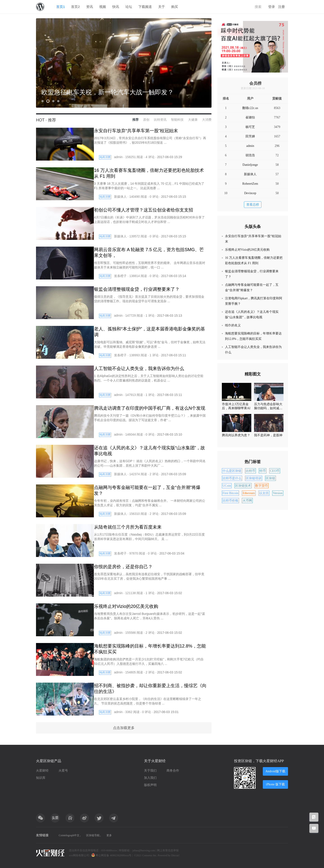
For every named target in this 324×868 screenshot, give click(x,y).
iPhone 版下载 (273, 784)
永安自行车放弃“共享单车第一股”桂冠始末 (253, 239)
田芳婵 (250, 136)
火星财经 (42, 771)
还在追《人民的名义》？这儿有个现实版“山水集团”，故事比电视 (252, 315)
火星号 (63, 771)
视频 (103, 7)
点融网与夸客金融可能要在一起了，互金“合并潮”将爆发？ (252, 287)
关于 (162, 7)
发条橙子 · (122, 276)
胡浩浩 (250, 155)
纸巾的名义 (233, 325)
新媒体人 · (122, 197)
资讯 (90, 7)
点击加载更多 (124, 728)
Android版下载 (273, 771)
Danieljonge (250, 165)
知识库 (41, 778)
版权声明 (150, 785)
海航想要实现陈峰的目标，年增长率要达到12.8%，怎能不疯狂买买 (253, 336)
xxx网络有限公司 (79, 855)
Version (278, 493)
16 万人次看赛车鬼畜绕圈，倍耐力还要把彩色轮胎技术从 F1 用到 (254, 260)
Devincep (250, 193)
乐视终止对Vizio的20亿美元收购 (247, 250)
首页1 (61, 7)
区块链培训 (254, 478)
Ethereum (249, 493)
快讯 (116, 7)
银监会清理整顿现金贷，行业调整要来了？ (252, 274)
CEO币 (275, 471)
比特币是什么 (232, 478)
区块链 (270, 478)
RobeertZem (250, 184)
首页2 (75, 7)
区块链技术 (243, 486)
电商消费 (105, 157)
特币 (263, 471)
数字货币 (261, 486)
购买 (175, 7)
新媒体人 (250, 174)
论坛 (129, 7)
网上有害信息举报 (168, 850)
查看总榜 (253, 205)
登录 (272, 7)
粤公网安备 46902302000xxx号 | (112, 855)
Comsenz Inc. (150, 855)
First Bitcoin (230, 493)
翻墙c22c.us (250, 108)
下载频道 (145, 7)
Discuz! (175, 855)
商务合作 (173, 771)
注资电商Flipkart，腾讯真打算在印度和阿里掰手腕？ (254, 301)
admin (250, 146)
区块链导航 (102, 835)
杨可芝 (250, 127)
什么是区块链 (232, 471)
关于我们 (150, 771)
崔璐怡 (250, 117)
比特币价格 (230, 501)
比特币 (250, 471)
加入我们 (150, 778)
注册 (281, 7)
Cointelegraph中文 (71, 835)
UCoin (227, 486)
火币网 (247, 501)
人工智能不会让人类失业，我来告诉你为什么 (253, 350)
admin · (120, 157)
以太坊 (264, 493)
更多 (124, 835)
